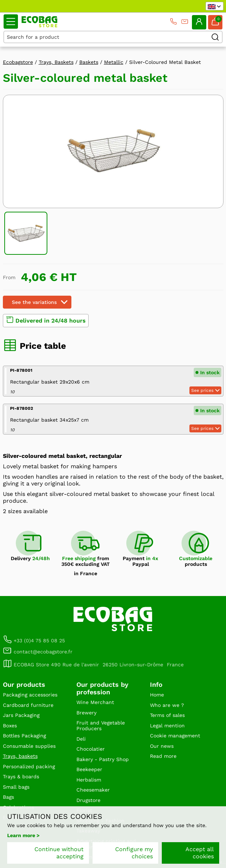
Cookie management (175, 736)
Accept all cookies (200, 853)
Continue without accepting (59, 853)
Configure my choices (134, 853)
